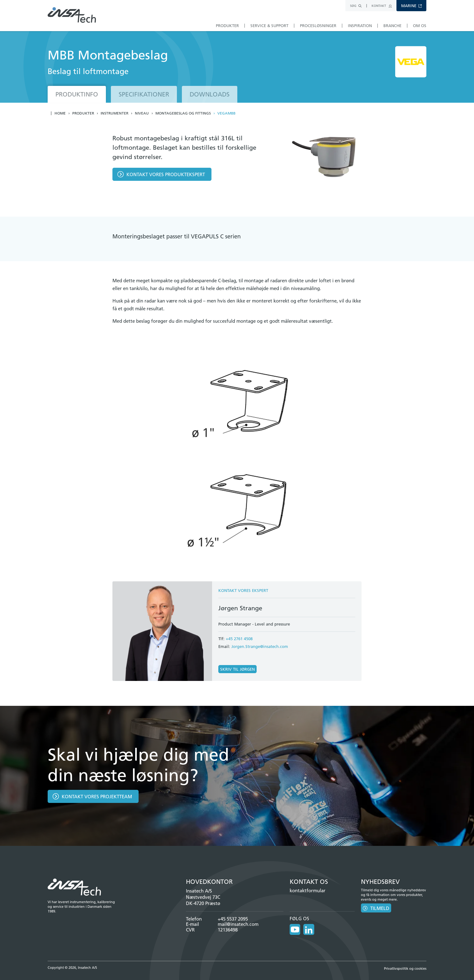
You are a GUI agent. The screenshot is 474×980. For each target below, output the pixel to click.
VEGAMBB (226, 113)
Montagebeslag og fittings (183, 113)
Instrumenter (114, 113)
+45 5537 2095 (233, 919)
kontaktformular (308, 891)
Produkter (83, 113)
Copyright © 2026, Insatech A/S (72, 967)
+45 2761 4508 (239, 639)
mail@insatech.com (238, 924)
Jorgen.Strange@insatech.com (260, 646)
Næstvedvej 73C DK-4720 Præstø (203, 900)
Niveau (142, 113)
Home (60, 113)
